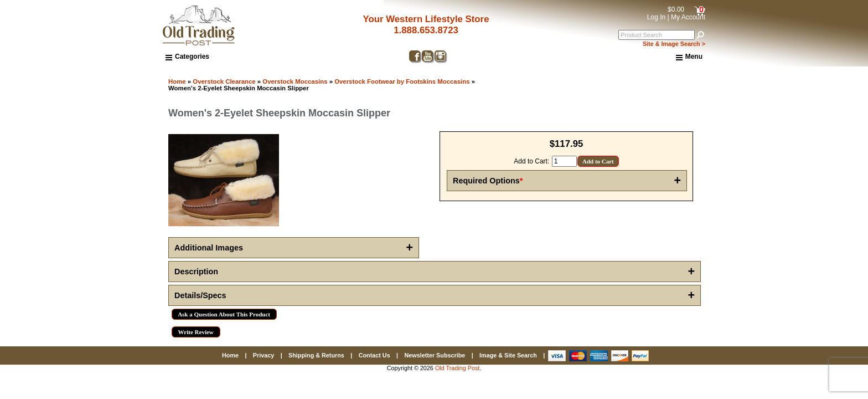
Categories (187, 57)
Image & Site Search (508, 355)
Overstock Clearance (224, 81)
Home (177, 81)
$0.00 (676, 9)
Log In (656, 17)
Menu (689, 57)
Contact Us (374, 355)
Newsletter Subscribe (435, 355)
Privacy (263, 355)
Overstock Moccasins (295, 81)
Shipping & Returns (316, 355)
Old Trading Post (457, 368)
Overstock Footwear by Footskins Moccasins (402, 81)
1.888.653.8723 (426, 30)
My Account (688, 17)
